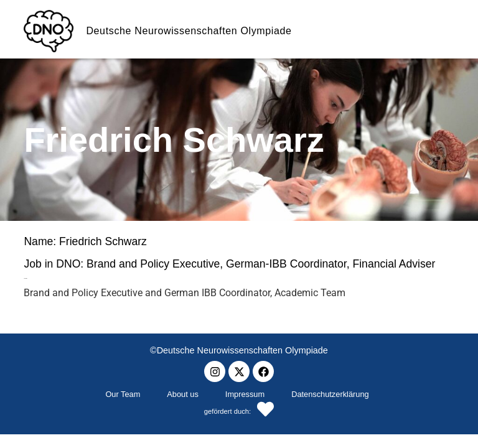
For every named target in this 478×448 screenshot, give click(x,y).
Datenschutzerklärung (330, 394)
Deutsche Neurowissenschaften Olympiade (189, 31)
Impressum (245, 394)
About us (183, 394)
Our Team (123, 394)
